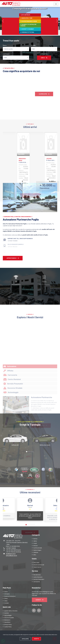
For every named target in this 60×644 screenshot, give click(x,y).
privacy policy (25, 639)
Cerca (44, 58)
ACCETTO (36, 639)
